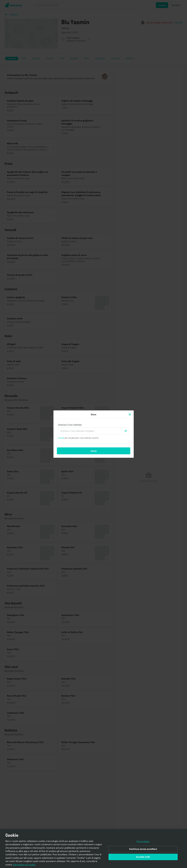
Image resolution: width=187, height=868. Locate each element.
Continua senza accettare (143, 849)
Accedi (61, 438)
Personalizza (143, 841)
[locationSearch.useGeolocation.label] (126, 431)
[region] (93, 849)
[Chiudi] (130, 414)
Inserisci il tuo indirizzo (70, 425)
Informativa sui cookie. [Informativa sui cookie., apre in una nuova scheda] (24, 865)
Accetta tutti (143, 857)
